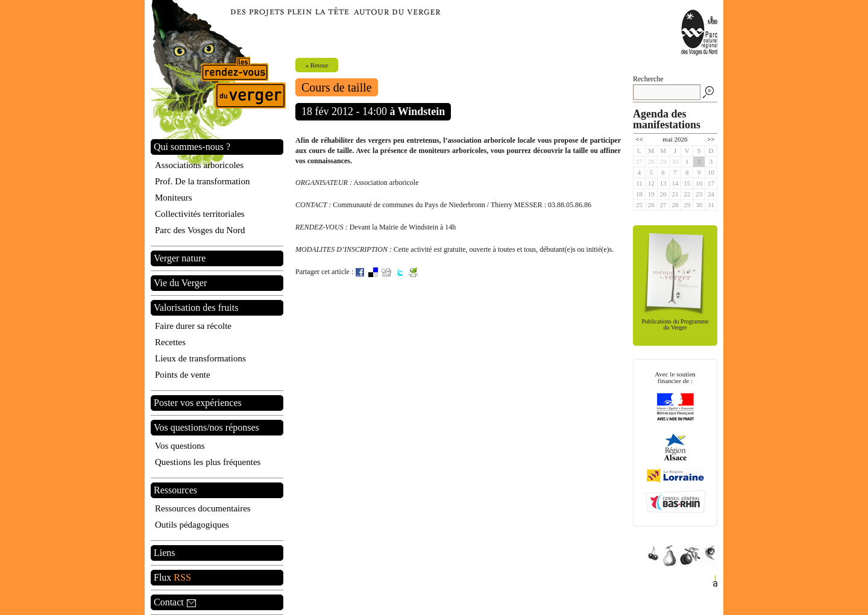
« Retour (316, 65)
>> (711, 139)
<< (639, 139)
